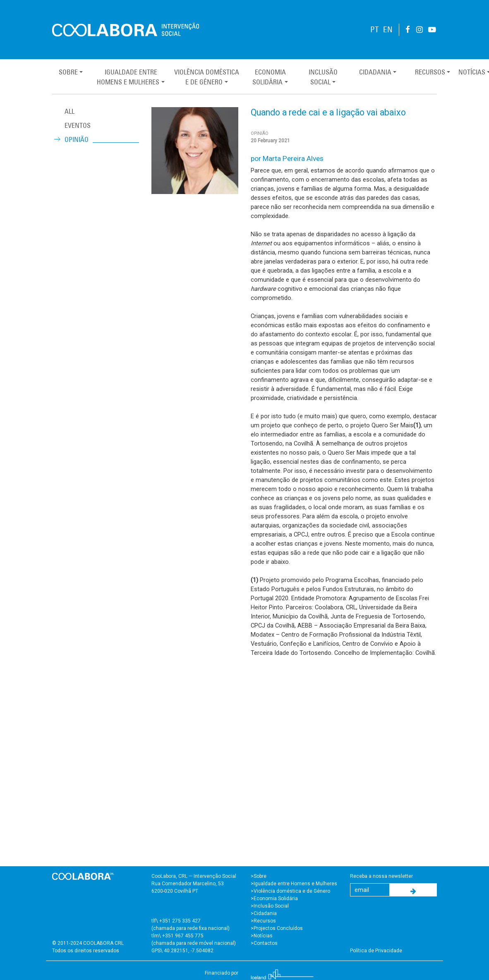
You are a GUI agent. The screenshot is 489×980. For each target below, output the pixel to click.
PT (375, 30)
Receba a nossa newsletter (381, 876)
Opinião (77, 139)
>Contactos (264, 943)
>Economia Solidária (274, 899)
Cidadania (375, 72)
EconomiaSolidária (269, 77)
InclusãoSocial (323, 77)
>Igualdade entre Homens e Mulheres (294, 884)
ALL (70, 111)
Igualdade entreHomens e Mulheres (128, 77)
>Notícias (262, 936)
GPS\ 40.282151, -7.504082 (182, 951)
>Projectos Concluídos (277, 928)
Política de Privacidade (376, 951)
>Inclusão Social (270, 906)
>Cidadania (264, 913)
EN (388, 30)
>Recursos (263, 921)
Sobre (68, 72)
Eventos (78, 125)
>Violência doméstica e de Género (290, 891)
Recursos (430, 72)
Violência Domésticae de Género (207, 77)
